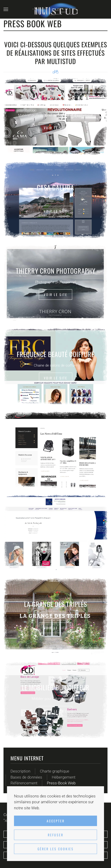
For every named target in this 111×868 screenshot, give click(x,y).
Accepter (56, 821)
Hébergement (64, 777)
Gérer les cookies (56, 849)
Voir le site (56, 128)
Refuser (56, 835)
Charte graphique (55, 771)
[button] (6, 9)
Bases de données (26, 777)
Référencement (24, 783)
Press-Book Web (61, 783)
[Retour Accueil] (55, 9)
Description (20, 771)
